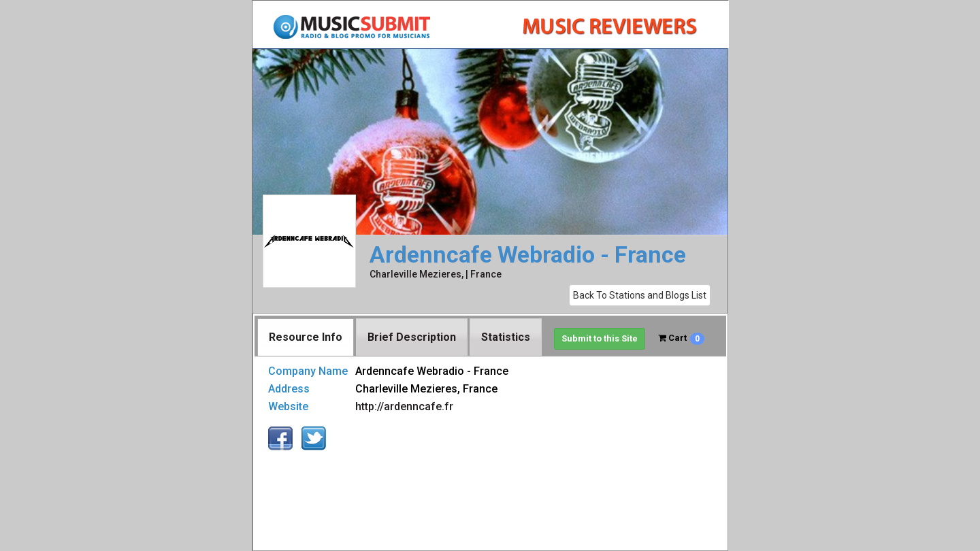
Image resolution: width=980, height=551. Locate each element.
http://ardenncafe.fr (404, 406)
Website (288, 406)
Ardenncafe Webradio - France (528, 255)
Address (289, 389)
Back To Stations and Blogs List (640, 295)
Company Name (308, 371)
